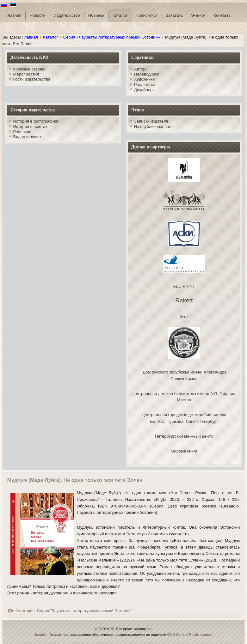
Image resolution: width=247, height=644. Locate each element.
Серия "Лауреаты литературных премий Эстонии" (85, 611)
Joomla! (41, 635)
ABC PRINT (184, 286)
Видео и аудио (27, 137)
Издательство (67, 15)
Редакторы (144, 85)
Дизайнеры (145, 90)
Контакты (223, 15)
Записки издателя (151, 121)
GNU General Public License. (190, 635)
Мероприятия (26, 74)
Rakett (184, 300)
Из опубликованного (153, 127)
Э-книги (198, 15)
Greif (184, 316)
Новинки (96, 15)
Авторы (141, 69)
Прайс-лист (147, 15)
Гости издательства (32, 79)
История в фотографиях (36, 121)
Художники (144, 79)
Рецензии (22, 132)
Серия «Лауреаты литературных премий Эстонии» (112, 37)
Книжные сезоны (29, 69)
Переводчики (147, 74)
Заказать (174, 15)
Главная (13, 15)
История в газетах (30, 127)
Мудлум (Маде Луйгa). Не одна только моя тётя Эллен (75, 480)
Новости (37, 15)
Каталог (120, 15)
